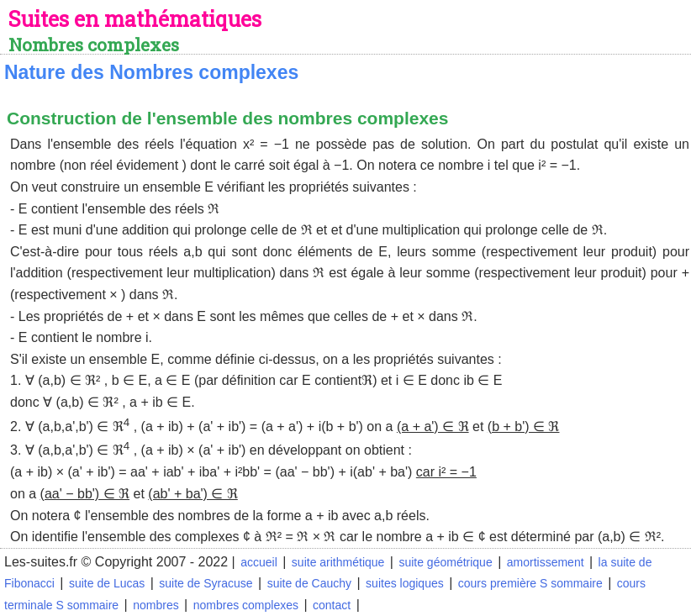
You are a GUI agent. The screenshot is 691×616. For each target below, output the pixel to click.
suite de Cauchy (309, 583)
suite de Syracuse (206, 583)
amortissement (546, 562)
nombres (156, 605)
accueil (259, 562)
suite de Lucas (107, 583)
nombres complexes (246, 605)
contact (332, 605)
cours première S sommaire (530, 583)
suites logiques (405, 583)
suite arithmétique (338, 562)
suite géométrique (445, 562)
